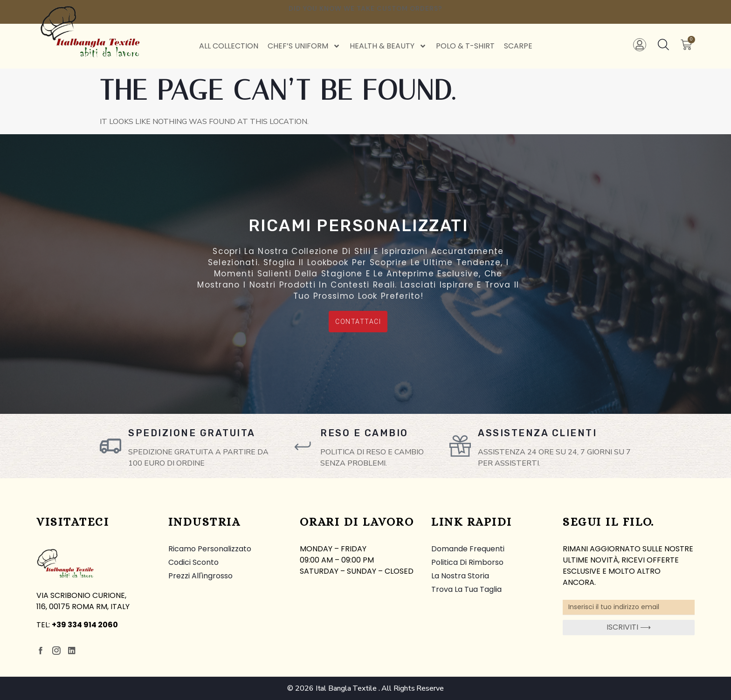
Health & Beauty (388, 46)
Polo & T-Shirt (465, 46)
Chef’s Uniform (304, 46)
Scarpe (518, 46)
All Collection (229, 46)
